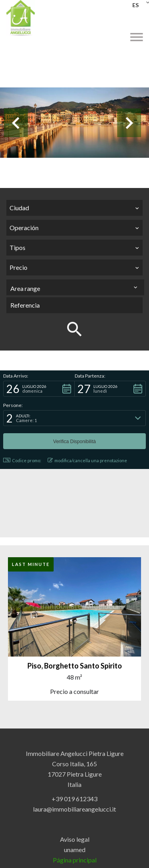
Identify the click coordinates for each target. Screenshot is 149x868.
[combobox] (74, 208)
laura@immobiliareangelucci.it (74, 809)
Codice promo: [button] (22, 460)
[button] (39, 389)
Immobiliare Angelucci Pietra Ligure (75, 753)
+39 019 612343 (74, 799)
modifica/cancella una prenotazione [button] (87, 460)
